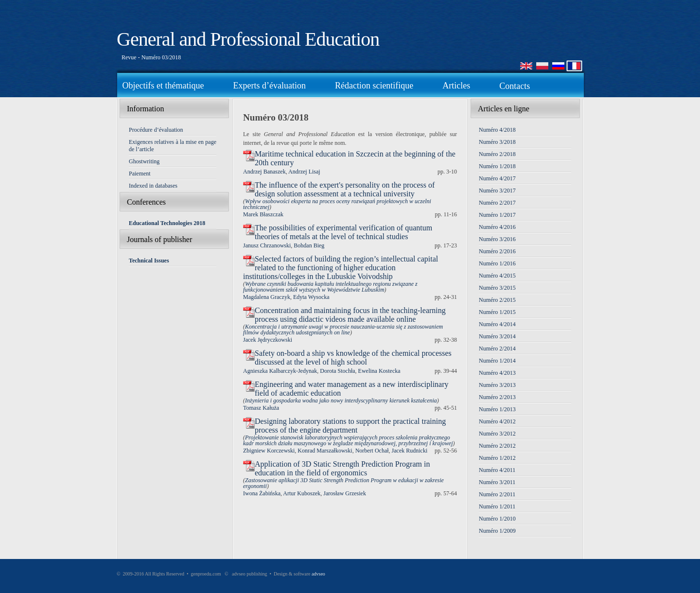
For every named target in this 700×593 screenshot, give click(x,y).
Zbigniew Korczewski (269, 451)
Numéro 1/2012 (497, 458)
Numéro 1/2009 (497, 531)
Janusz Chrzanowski (267, 245)
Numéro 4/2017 (497, 178)
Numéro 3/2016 (497, 239)
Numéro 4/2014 (497, 324)
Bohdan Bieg (309, 245)
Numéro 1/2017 (497, 215)
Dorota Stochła (337, 371)
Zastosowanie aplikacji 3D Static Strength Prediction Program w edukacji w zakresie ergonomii (343, 483)
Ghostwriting (144, 161)
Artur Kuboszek (302, 493)
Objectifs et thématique (163, 86)
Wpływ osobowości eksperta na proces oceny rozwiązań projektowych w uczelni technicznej (337, 204)
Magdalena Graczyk (267, 297)
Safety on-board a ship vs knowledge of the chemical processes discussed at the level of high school (353, 358)
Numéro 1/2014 (497, 361)
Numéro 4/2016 (497, 227)
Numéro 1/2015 (497, 312)
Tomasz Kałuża (261, 408)
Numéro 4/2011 (497, 470)
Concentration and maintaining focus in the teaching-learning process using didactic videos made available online (350, 315)
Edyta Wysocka (311, 297)
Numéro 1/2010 (497, 519)
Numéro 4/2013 (497, 373)
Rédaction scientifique (374, 86)
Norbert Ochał (372, 451)
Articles (456, 86)
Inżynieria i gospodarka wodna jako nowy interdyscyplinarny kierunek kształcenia (341, 401)
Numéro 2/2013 (497, 397)
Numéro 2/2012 (497, 446)
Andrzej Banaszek (264, 172)
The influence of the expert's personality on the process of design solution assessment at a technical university (345, 189)
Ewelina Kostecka (379, 371)
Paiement (140, 174)
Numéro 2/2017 (497, 203)
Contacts (515, 86)
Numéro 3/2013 (497, 385)
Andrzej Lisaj (304, 172)
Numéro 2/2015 (497, 300)
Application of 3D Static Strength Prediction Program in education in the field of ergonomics (342, 468)
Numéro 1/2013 (497, 409)
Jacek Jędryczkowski (268, 340)
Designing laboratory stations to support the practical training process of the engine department (350, 426)
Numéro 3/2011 (497, 482)
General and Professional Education (248, 39)
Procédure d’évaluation (156, 130)
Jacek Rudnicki (410, 451)
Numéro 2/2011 (497, 494)
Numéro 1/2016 (497, 263)
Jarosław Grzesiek (345, 493)
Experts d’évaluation (269, 86)
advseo (318, 574)
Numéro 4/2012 (497, 421)
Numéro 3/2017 (497, 191)
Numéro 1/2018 (497, 166)
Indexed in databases (153, 186)
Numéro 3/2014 (497, 336)
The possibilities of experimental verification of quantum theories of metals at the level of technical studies (343, 232)
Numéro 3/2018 (497, 142)
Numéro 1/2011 (497, 506)
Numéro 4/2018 (497, 130)
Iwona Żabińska (262, 493)
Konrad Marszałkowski (325, 451)
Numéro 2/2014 (497, 349)
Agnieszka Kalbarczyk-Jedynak (280, 371)
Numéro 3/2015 (497, 288)
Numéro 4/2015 (497, 276)
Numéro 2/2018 (497, 154)
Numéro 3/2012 (497, 434)
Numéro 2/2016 (497, 251)
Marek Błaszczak (263, 214)
